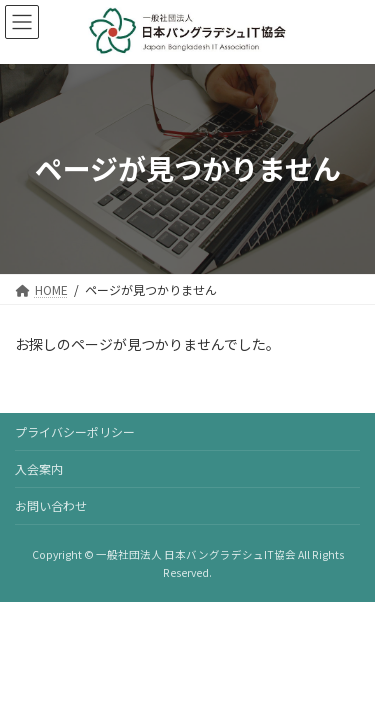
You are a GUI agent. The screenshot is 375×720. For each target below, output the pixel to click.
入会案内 (39, 468)
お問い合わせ (51, 505)
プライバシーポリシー (75, 431)
